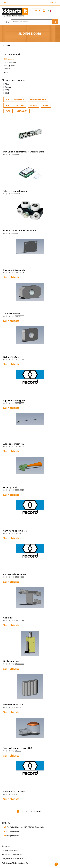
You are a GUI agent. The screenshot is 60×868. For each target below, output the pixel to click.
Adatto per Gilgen (15, 105)
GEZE (7, 93)
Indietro (8, 46)
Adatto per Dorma (15, 99)
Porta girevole (10, 65)
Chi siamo (6, 846)
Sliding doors (9, 59)
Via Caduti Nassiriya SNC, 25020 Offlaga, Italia (24, 827)
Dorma (8, 87)
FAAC (7, 90)
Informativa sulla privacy (12, 854)
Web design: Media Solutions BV (15, 863)
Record (33, 105)
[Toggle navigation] (6, 22)
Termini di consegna (10, 850)
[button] (44, 13)
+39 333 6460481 (12, 831)
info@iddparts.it (12, 836)
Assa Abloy (22, 111)
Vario (6, 72)
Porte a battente (10, 62)
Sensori (7, 69)
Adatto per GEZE (38, 99)
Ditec (7, 84)
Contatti (36, 11)
